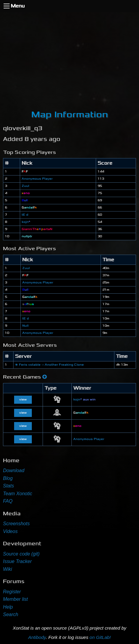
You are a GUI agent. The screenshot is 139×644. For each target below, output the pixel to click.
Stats (8, 486)
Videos (10, 531)
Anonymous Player (37, 179)
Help (8, 607)
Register (12, 592)
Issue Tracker (17, 561)
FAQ (8, 501)
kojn (26, 222)
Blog (8, 478)
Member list (15, 599)
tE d (25, 215)
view (23, 400)
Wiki (8, 569)
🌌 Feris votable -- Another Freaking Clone (49, 365)
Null (25, 326)
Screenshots (16, 524)
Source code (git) (21, 554)
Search (11, 614)
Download (14, 470)
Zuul (25, 186)
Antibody (37, 637)
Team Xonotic (18, 494)
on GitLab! (100, 637)
